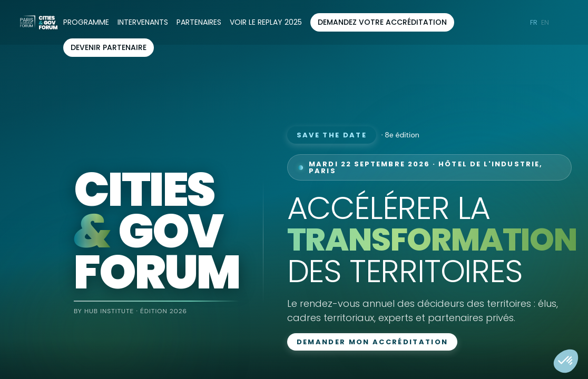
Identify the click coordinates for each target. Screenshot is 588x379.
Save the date (332, 135)
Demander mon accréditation (373, 342)
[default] (266, 23)
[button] (382, 22)
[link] (86, 23)
